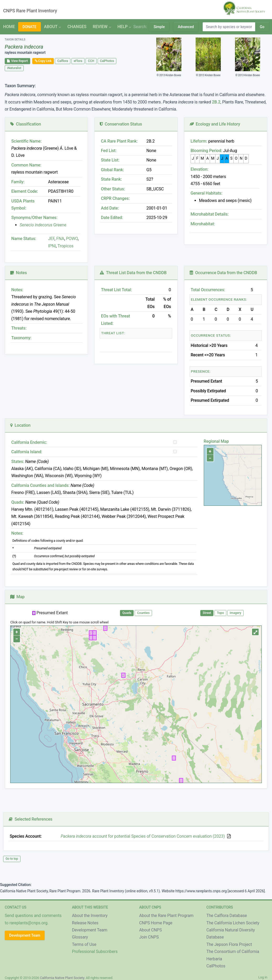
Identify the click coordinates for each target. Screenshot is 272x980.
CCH (91, 61)
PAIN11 (55, 201)
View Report (17, 61)
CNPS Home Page (156, 923)
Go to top (12, 859)
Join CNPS (149, 937)
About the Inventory (90, 916)
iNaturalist (14, 68)
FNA (60, 239)
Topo (220, 613)
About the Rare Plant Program (166, 916)
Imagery (236, 613)
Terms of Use (84, 944)
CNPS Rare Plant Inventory (30, 11)
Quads (127, 613)
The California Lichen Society (233, 923)
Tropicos (66, 246)
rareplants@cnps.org (28, 923)
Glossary (80, 937)
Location (20, 425)
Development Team (25, 935)
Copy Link (43, 61)
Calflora (63, 61)
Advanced (186, 27)
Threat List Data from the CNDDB (133, 273)
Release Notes (85, 923)
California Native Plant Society (62, 978)
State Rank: (111, 179)
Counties (143, 613)
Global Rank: (112, 170)
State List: (110, 160)
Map (17, 597)
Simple (159, 27)
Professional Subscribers (95, 952)
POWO (72, 239)
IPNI (52, 246)
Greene (43, 225)
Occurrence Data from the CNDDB (223, 273)
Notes (19, 273)
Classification (26, 124)
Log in (263, 977)
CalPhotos (107, 61)
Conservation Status (121, 124)
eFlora (78, 61)
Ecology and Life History (215, 124)
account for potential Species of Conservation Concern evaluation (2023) (143, 836)
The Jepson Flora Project (229, 944)
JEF (51, 239)
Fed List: (109, 151)
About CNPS (150, 930)
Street (207, 613)
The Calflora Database (227, 916)
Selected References (30, 819)
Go (262, 27)
